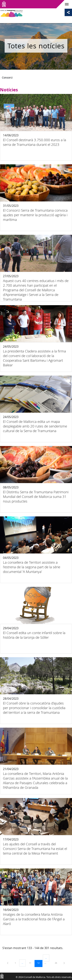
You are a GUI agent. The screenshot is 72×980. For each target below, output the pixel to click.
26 (57, 963)
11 (31, 963)
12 (40, 963)
